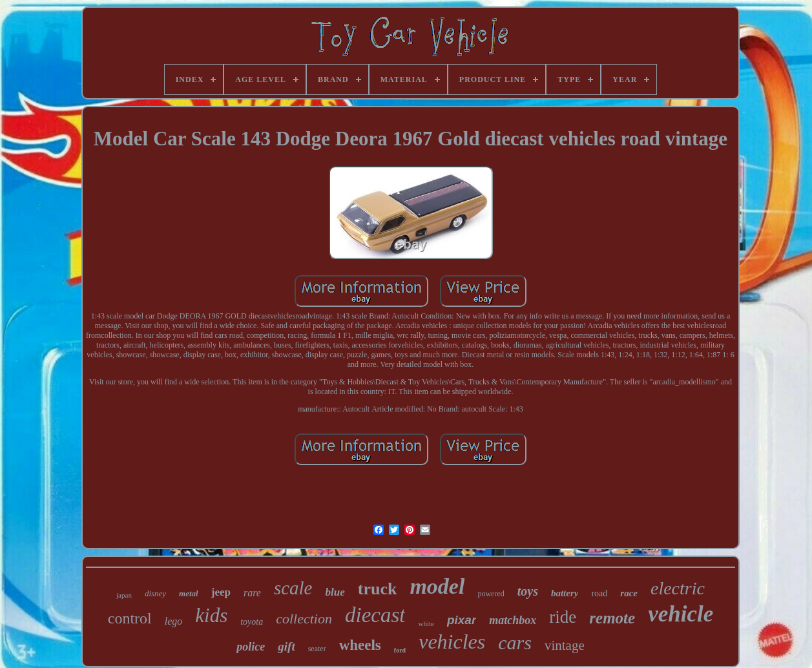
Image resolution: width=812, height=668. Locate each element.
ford (400, 650)
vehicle (681, 614)
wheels (360, 645)
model (437, 586)
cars (515, 642)
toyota (252, 622)
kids (211, 615)
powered (491, 594)
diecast (375, 615)
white (426, 623)
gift (286, 646)
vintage (565, 645)
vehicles (452, 642)
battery (565, 593)
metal (189, 593)
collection (304, 619)
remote (612, 618)
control (130, 618)
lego (174, 621)
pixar (462, 620)
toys (528, 591)
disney (155, 593)
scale (293, 588)
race (629, 593)
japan (124, 595)
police (251, 647)
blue (335, 592)
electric (678, 588)
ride (563, 617)
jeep (221, 592)
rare (252, 593)
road (599, 593)
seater (317, 649)
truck (378, 589)
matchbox (513, 620)
